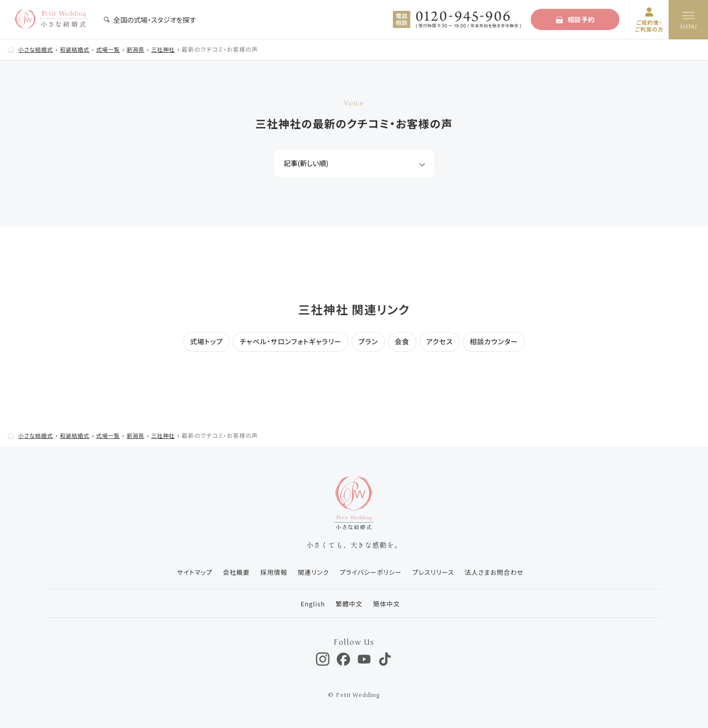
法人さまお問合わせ (499, 572)
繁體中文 (348, 603)
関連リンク (312, 572)
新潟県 (143, 49)
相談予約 (575, 19)
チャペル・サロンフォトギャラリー (291, 341)
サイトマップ (188, 572)
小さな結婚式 (37, 49)
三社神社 (172, 49)
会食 (402, 341)
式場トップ (207, 341)
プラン (368, 341)
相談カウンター (494, 341)
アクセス (440, 341)
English (310, 603)
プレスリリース (435, 572)
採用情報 (270, 572)
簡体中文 (387, 603)
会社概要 (231, 572)
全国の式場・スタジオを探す (150, 20)
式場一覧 (114, 49)
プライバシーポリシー (371, 572)
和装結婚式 (79, 49)
